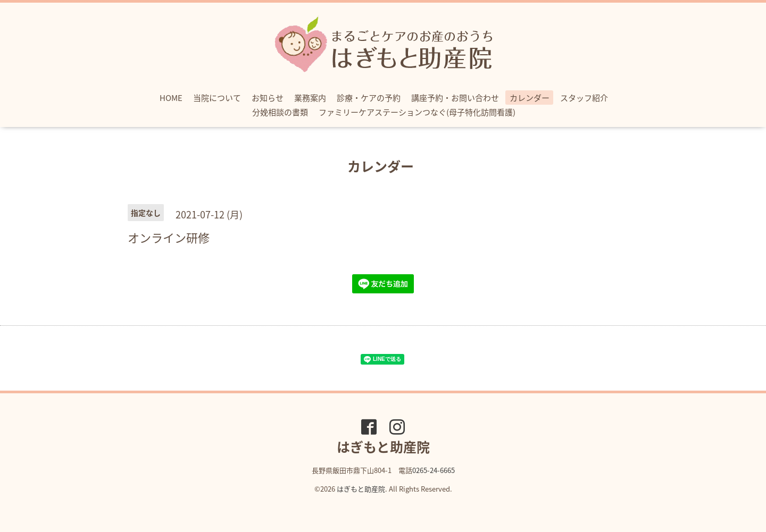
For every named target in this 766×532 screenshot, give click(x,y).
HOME (171, 98)
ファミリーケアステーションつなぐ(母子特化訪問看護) (417, 112)
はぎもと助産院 (361, 489)
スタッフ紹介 (584, 98)
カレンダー (530, 98)
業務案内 (310, 98)
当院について (217, 98)
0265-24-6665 (434, 470)
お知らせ (268, 98)
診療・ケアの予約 (369, 98)
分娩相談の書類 (280, 112)
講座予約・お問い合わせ (455, 98)
